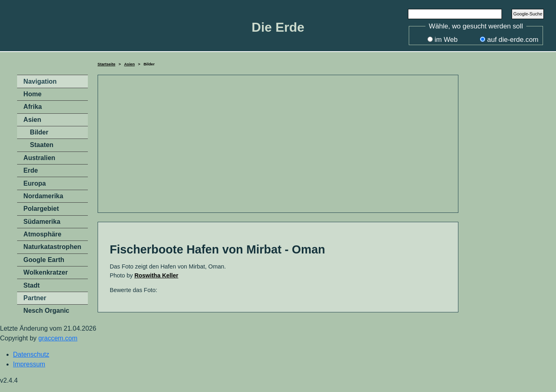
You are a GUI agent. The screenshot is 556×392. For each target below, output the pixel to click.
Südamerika (42, 222)
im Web (446, 40)
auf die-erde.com (513, 40)
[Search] (455, 14)
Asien (129, 64)
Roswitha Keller (156, 275)
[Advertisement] (278, 144)
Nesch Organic (47, 311)
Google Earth (44, 260)
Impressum (29, 364)
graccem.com (58, 338)
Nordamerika (44, 196)
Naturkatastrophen (52, 247)
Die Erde (278, 27)
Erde (31, 170)
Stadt (32, 285)
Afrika (33, 107)
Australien (39, 158)
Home (33, 94)
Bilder (39, 132)
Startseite (107, 64)
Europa (35, 183)
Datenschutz (31, 354)
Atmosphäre (43, 234)
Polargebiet (41, 209)
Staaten (42, 145)
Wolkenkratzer (46, 272)
